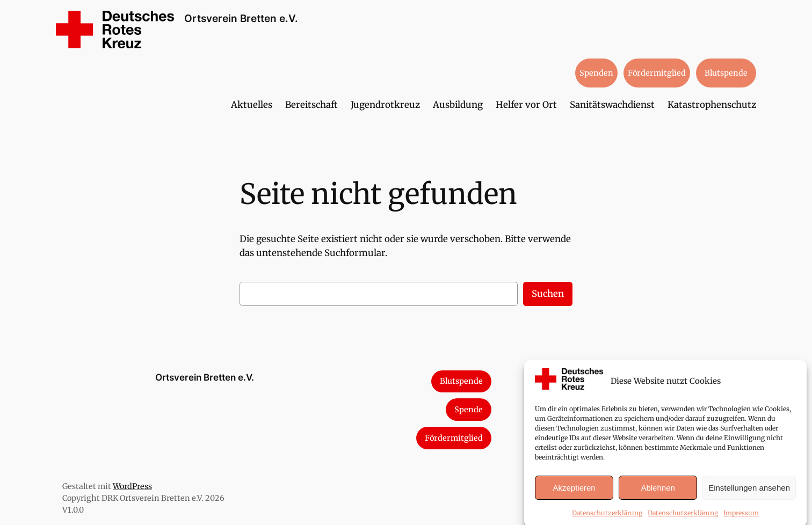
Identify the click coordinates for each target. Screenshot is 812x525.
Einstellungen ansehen (749, 493)
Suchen (548, 294)
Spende (469, 410)
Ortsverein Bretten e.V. (241, 18)
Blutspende (726, 73)
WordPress (132, 486)
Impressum (741, 518)
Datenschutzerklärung (607, 518)
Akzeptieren (574, 493)
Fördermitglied (657, 73)
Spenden (596, 73)
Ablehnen (658, 493)
